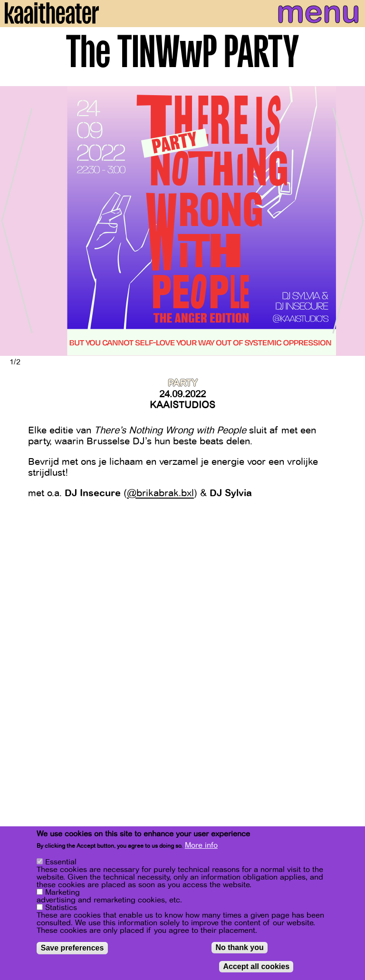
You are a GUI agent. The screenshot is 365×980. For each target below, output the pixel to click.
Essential (61, 862)
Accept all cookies (256, 966)
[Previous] (14, 221)
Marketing (62, 892)
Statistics (61, 908)
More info (201, 845)
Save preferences (72, 948)
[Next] (351, 221)
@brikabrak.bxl (160, 493)
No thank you (239, 947)
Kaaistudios (182, 405)
